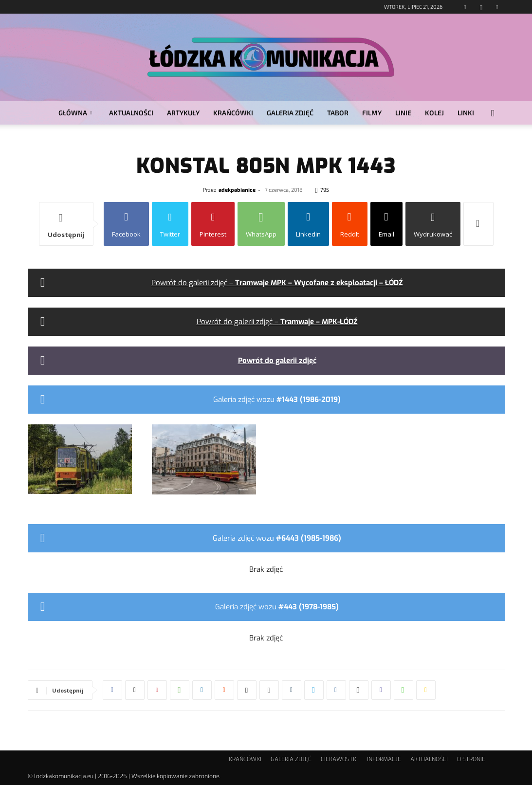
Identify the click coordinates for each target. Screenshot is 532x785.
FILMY (372, 113)
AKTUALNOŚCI (131, 113)
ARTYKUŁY (183, 113)
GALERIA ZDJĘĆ (290, 113)
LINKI (466, 113)
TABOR (338, 113)
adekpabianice (237, 190)
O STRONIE (471, 759)
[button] (493, 114)
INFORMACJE (384, 759)
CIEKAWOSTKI (339, 759)
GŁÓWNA (75, 113)
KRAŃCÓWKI (233, 113)
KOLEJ (434, 113)
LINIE (403, 113)
